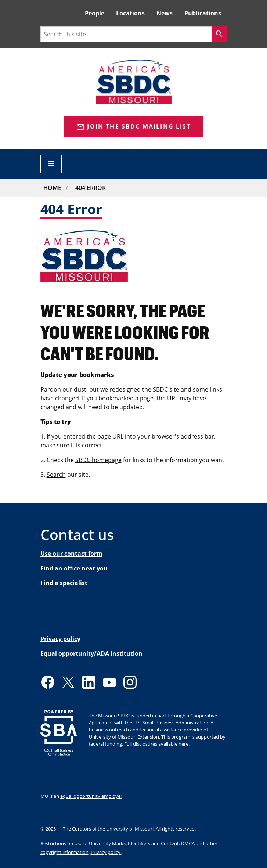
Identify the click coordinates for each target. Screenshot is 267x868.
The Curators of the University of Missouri (108, 829)
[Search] (219, 34)
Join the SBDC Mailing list (133, 127)
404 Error (91, 188)
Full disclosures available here (156, 744)
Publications (203, 13)
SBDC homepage (98, 460)
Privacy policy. (106, 852)
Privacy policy (60, 639)
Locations (130, 13)
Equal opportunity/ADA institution (91, 653)
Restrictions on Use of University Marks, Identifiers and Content (110, 843)
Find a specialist (64, 583)
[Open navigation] (51, 164)
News (165, 13)
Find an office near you (74, 568)
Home (52, 188)
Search (56, 475)
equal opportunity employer (91, 796)
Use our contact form (71, 554)
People (95, 13)
